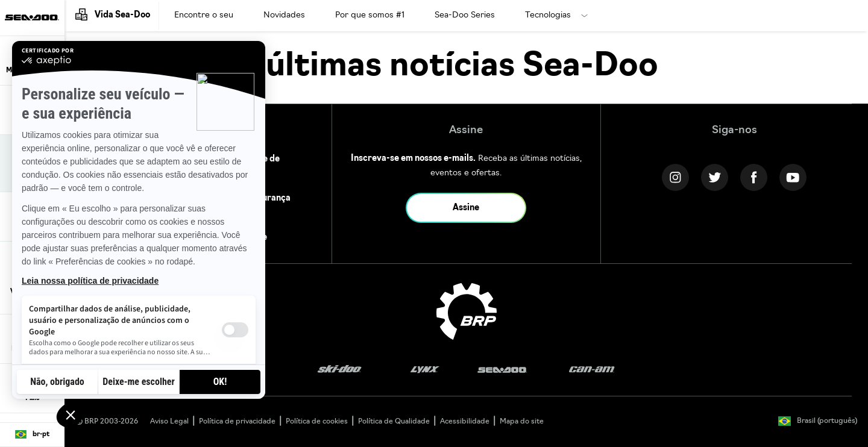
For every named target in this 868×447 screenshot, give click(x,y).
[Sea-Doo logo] (32, 18)
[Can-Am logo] (592, 370)
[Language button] (32, 435)
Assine (466, 208)
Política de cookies (317, 422)
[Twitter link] (715, 177)
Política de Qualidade (394, 422)
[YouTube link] (793, 177)
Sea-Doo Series (465, 15)
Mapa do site (522, 422)
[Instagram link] (675, 177)
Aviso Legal (169, 422)
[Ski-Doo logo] (339, 370)
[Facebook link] (754, 177)
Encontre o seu (204, 15)
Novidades (284, 15)
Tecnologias (548, 15)
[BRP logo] (467, 311)
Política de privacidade (237, 422)
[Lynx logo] (425, 370)
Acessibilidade (465, 422)
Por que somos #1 (370, 15)
